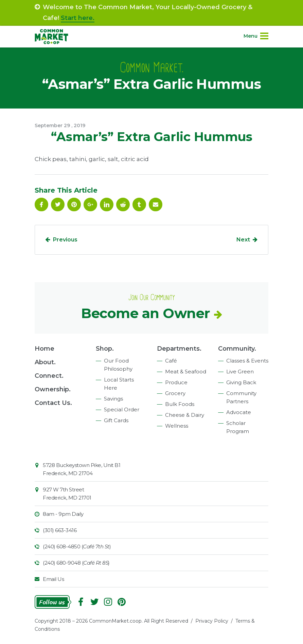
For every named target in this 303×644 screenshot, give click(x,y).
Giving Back (241, 382)
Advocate (239, 412)
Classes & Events (247, 361)
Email (156, 204)
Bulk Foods (180, 404)
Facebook (41, 204)
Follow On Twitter (58, 204)
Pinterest (74, 204)
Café (171, 361)
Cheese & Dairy (185, 415)
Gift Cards (116, 420)
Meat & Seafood (186, 372)
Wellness (177, 426)
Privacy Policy (212, 621)
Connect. (49, 376)
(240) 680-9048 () (76, 563)
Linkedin (107, 204)
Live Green (240, 372)
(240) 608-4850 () (77, 547)
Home (44, 349)
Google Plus (90, 204)
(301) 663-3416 (60, 530)
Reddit (123, 204)
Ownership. (53, 389)
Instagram (108, 602)
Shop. (105, 349)
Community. (237, 349)
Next (243, 240)
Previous (65, 240)
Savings (113, 399)
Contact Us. (53, 403)
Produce (176, 382)
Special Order (122, 409)
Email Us (53, 579)
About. (45, 362)
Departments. (179, 349)
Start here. (78, 18)
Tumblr (139, 204)
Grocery (175, 393)
